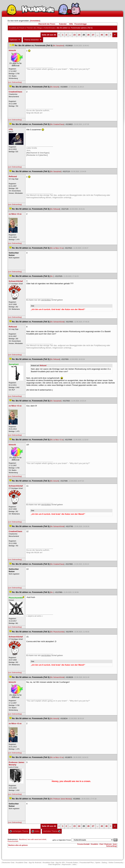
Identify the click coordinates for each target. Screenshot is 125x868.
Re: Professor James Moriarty (61, 799)
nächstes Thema (52, 831)
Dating (104, 863)
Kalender (63, 24)
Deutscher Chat (8, 863)
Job (74, 864)
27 (93, 35)
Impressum (66, 864)
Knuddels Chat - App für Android (28, 863)
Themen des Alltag (34, 28)
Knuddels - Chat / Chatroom (101, 844)
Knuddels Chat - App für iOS (54, 863)
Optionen (15, 40)
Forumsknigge (81, 24)
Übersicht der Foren (47, 24)
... (70, 35)
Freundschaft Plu (87, 863)
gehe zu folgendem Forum (62, 840)
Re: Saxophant (58, 46)
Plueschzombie (13, 841)
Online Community (116, 863)
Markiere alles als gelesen (18, 845)
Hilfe (71, 24)
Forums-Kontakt (83, 844)
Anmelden (35, 21)
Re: (52, 276)
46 (106, 35)
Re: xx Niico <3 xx (57, 248)
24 (79, 35)
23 (74, 35)
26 (88, 35)
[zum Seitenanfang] (15, 82)
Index (36, 831)
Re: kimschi (55, 87)
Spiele (98, 863)
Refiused (43, 365)
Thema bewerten (33, 40)
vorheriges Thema (19, 831)
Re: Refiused (55, 209)
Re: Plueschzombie (57, 632)
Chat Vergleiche (54, 864)
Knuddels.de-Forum (17, 28)
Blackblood (23, 839)
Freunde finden (72, 863)
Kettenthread (50, 28)
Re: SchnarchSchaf (57, 322)
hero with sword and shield (37, 839)
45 (102, 35)
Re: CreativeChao (57, 124)
